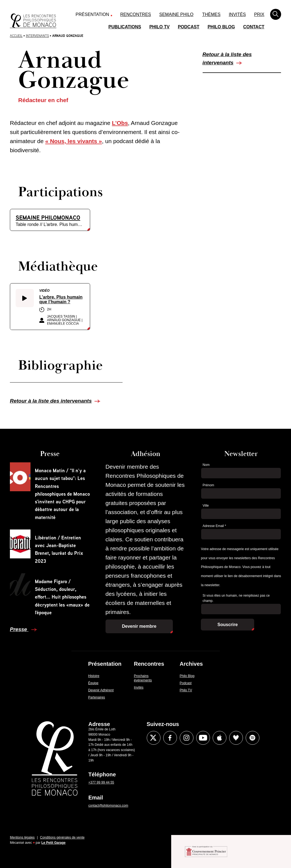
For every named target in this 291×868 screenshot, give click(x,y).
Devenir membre (139, 626)
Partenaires (97, 697)
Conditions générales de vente (62, 837)
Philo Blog (221, 27)
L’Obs (120, 123)
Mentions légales (22, 837)
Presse (19, 629)
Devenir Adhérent (101, 690)
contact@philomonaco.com (108, 806)
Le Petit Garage (54, 843)
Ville (206, 506)
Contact (254, 27)
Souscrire (228, 625)
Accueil (16, 36)
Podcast (189, 27)
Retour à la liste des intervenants (227, 58)
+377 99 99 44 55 (101, 782)
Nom (206, 465)
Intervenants (37, 36)
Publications (125, 27)
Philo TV (159, 27)
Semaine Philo (176, 14)
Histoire (94, 676)
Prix (259, 14)
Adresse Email (214, 526)
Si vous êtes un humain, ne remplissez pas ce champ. (236, 598)
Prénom (208, 485)
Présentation (92, 14)
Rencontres (136, 14)
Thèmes (211, 14)
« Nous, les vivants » (74, 141)
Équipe (93, 683)
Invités (237, 14)
